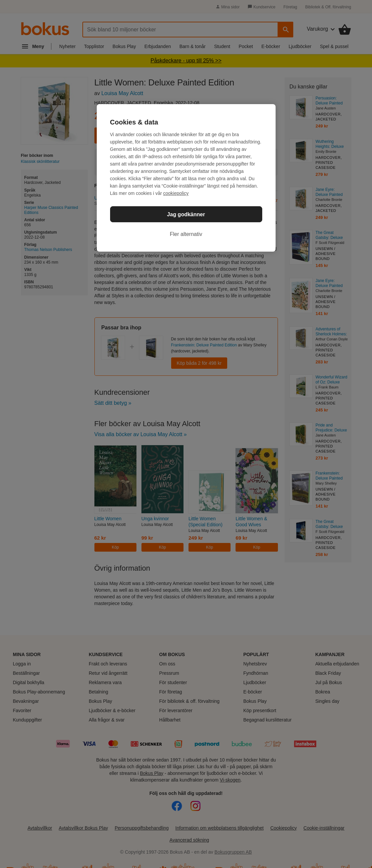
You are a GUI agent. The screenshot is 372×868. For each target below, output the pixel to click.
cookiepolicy (176, 193)
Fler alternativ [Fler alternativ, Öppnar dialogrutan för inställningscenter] (186, 234)
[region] (186, 178)
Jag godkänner (186, 214)
